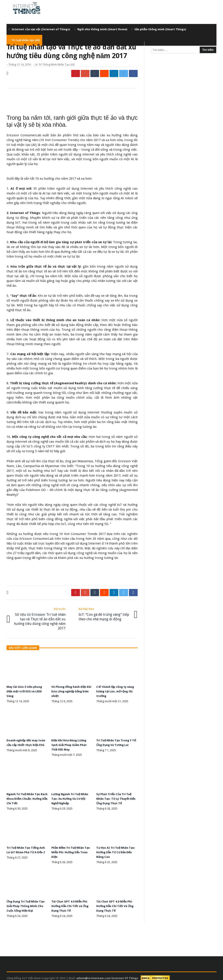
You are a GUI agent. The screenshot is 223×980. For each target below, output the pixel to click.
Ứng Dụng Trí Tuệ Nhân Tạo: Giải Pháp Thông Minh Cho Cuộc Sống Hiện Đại (27, 902)
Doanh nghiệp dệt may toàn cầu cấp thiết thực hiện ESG (24, 743)
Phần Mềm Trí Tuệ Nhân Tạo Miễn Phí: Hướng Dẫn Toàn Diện (70, 849)
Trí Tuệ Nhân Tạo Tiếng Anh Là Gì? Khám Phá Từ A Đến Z (26, 849)
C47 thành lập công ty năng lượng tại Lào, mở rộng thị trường (114, 690)
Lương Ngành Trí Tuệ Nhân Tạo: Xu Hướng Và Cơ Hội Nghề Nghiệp (71, 796)
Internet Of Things (125, 974)
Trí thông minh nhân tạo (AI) (57, 65)
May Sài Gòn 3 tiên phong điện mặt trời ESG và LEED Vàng (26, 690)
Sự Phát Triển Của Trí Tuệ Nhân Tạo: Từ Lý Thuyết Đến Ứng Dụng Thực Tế (115, 796)
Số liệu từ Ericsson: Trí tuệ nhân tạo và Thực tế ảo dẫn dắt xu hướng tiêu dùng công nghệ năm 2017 (39, 618)
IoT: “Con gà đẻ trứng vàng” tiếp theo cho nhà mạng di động (105, 613)
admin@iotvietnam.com (93, 974)
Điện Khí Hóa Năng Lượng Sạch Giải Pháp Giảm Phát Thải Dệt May (71, 743)
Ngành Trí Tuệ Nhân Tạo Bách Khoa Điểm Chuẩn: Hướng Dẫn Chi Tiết (25, 796)
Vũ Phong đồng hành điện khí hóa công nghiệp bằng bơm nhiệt (71, 690)
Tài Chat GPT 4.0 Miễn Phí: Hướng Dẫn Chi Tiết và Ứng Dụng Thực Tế (72, 902)
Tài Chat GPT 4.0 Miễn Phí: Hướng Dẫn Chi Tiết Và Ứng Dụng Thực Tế (117, 902)
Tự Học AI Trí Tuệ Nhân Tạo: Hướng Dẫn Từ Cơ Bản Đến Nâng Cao (116, 849)
